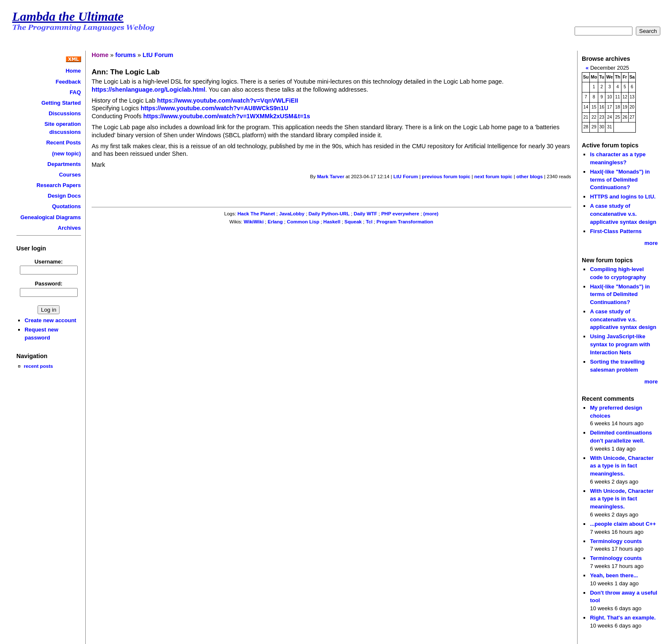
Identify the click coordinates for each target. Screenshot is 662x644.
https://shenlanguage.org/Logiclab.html (148, 90)
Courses (70, 175)
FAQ (75, 92)
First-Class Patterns (616, 231)
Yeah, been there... (614, 575)
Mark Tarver (331, 177)
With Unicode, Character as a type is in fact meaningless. (621, 466)
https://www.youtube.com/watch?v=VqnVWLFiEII (228, 101)
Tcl (369, 222)
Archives (69, 228)
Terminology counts (616, 541)
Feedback (68, 82)
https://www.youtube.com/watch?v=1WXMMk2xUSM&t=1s (227, 116)
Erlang (275, 222)
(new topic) (66, 154)
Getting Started (61, 103)
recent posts (38, 366)
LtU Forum (158, 55)
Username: (49, 262)
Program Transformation (405, 222)
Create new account (50, 320)
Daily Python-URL (329, 214)
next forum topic (493, 177)
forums (126, 55)
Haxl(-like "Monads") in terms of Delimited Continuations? (620, 179)
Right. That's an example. (623, 618)
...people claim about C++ (623, 524)
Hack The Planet (256, 214)
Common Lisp (303, 222)
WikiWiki (254, 222)
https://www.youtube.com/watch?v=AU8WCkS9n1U (214, 108)
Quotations (66, 206)
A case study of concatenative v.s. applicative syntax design (623, 214)
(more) (431, 214)
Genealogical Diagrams (50, 217)
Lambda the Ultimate (68, 16)
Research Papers (58, 185)
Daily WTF (366, 214)
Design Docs (64, 196)
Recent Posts (63, 143)
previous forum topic (446, 177)
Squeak (353, 222)
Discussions (65, 113)
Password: (49, 284)
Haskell (332, 222)
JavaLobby (292, 214)
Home (73, 71)
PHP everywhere (400, 214)
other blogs (530, 177)
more (651, 243)
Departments (64, 164)
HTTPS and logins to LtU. (623, 197)
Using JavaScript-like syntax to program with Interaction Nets (620, 344)
